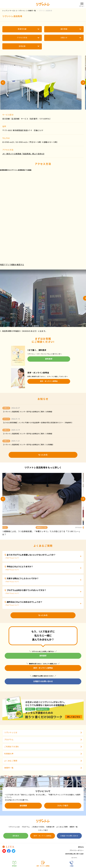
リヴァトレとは (43, 733)
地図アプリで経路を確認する (12, 265)
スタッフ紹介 (63, 806)
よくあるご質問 (43, 761)
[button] (3, 83)
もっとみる (43, 455)
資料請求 (49, 359)
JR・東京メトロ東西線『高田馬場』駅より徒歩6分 (23, 154)
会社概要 (23, 806)
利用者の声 (43, 754)
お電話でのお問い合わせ (43, 681)
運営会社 (81, 847)
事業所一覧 (43, 768)
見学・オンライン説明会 (49, 381)
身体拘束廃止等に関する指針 (74, 854)
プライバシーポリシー (77, 850)
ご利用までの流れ (43, 747)
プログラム (43, 740)
